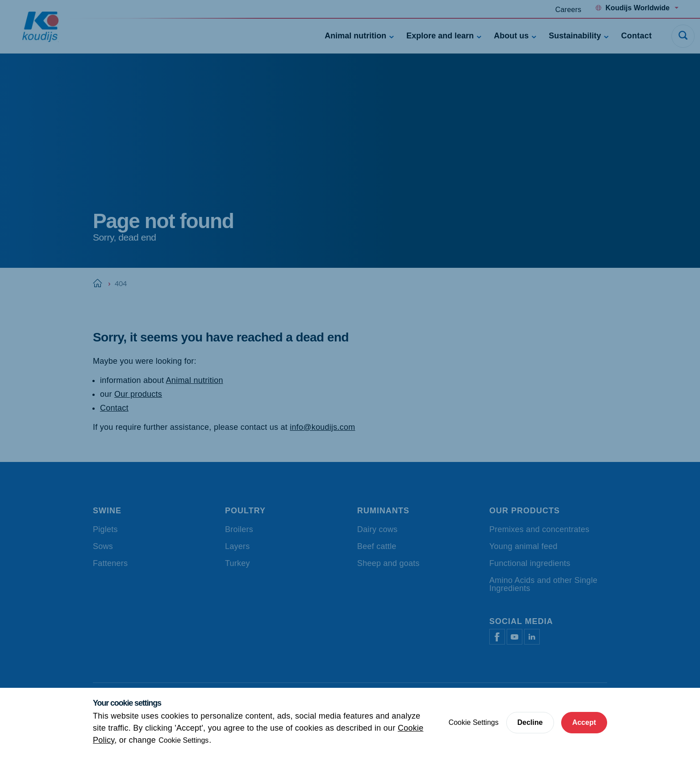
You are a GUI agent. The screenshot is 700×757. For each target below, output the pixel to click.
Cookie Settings (183, 740)
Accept (584, 722)
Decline (530, 722)
